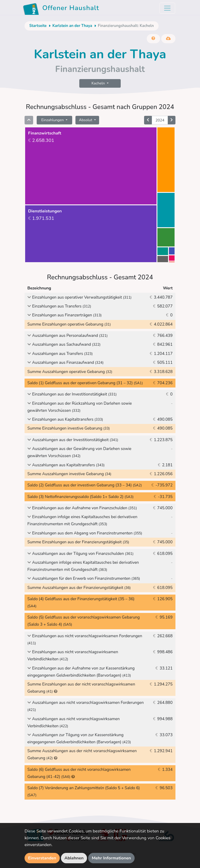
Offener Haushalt (61, 9)
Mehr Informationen (111, 858)
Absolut (86, 120)
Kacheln (99, 83)
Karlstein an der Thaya (72, 26)
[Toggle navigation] (167, 8)
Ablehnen (74, 858)
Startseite (38, 26)
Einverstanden (42, 858)
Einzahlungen (53, 120)
